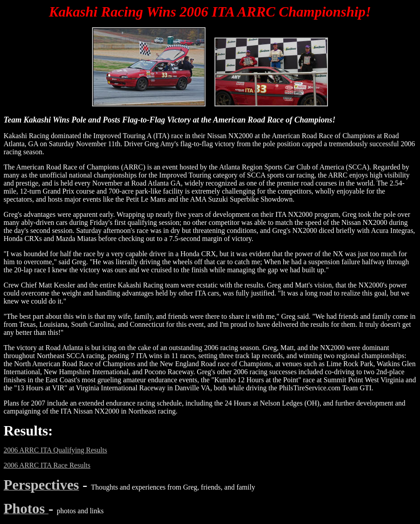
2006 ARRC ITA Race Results (47, 465)
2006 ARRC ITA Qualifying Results (55, 450)
